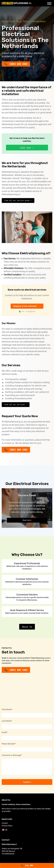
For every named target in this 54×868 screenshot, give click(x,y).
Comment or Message (11, 755)
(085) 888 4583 (18, 64)
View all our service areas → (18, 200)
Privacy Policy (7, 826)
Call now (25, 148)
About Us (27, 627)
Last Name (6, 721)
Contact (5, 823)
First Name (6, 709)
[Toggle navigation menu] (49, 4)
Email (4, 732)
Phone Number (8, 744)
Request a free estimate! (25, 306)
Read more (27, 520)
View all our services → (16, 405)
